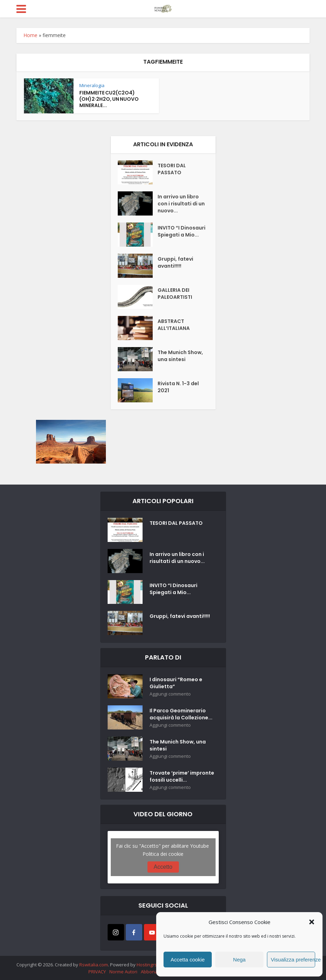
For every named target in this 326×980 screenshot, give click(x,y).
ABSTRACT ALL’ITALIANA (174, 325)
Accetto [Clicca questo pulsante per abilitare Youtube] (163, 867)
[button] (312, 922)
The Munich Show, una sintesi (180, 356)
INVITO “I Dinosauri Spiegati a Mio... (182, 231)
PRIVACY (97, 972)
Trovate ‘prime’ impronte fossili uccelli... (182, 776)
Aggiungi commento (170, 694)
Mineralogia (92, 85)
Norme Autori (123, 972)
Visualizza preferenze (293, 960)
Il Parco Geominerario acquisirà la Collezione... (181, 714)
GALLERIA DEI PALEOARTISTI (175, 294)
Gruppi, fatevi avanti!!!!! (175, 262)
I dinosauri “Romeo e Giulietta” (176, 683)
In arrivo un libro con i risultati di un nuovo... (181, 204)
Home (30, 35)
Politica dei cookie (163, 854)
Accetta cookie (188, 960)
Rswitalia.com (94, 965)
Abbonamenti (155, 972)
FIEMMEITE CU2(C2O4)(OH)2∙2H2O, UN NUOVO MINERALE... (109, 99)
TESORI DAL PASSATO (172, 169)
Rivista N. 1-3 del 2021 (178, 387)
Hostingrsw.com (153, 965)
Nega (239, 960)
